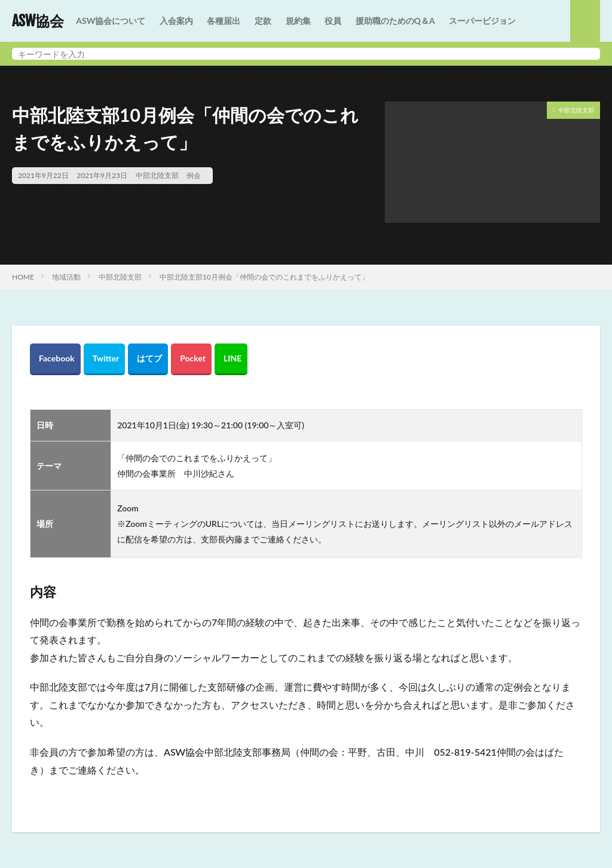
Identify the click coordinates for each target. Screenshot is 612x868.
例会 (194, 175)
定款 (263, 21)
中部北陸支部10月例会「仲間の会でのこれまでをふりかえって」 (264, 277)
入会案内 (176, 21)
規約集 (298, 21)
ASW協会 (38, 21)
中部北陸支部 (157, 175)
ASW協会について (111, 21)
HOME (23, 277)
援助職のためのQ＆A (395, 21)
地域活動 (66, 277)
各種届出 (224, 21)
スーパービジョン (482, 21)
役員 (333, 21)
